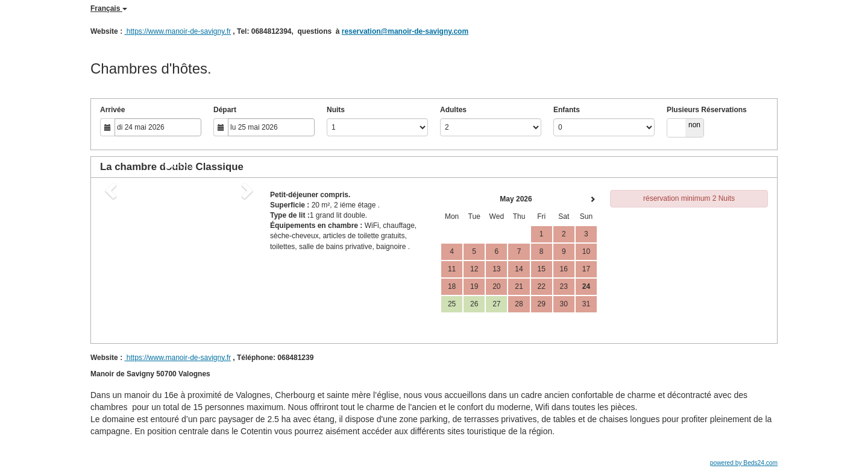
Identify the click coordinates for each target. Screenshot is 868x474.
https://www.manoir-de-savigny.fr (178, 31)
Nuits (336, 110)
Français (109, 8)
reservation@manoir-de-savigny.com (405, 31)
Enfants (567, 110)
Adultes (453, 110)
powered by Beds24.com (744, 463)
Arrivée (112, 110)
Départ (225, 110)
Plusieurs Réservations (707, 110)
